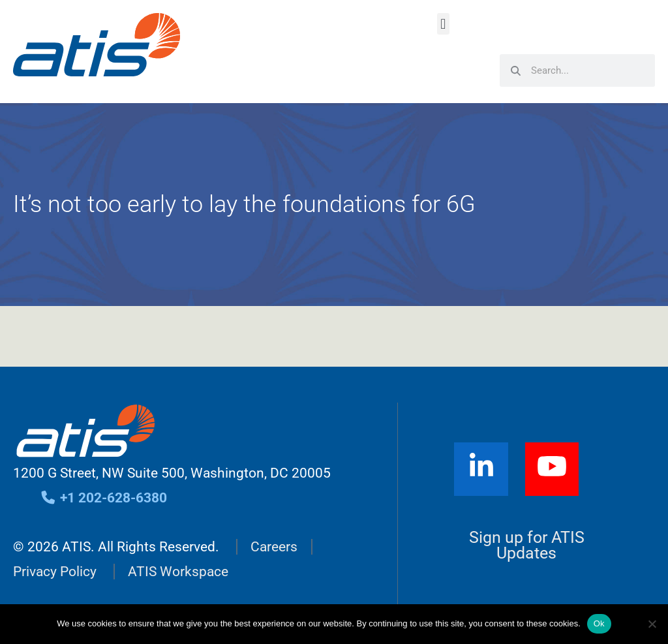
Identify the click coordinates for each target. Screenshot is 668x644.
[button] (443, 24)
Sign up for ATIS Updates (527, 545)
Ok (599, 623)
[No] (652, 624)
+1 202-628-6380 (103, 498)
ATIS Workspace (178, 572)
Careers (274, 547)
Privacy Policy (55, 572)
